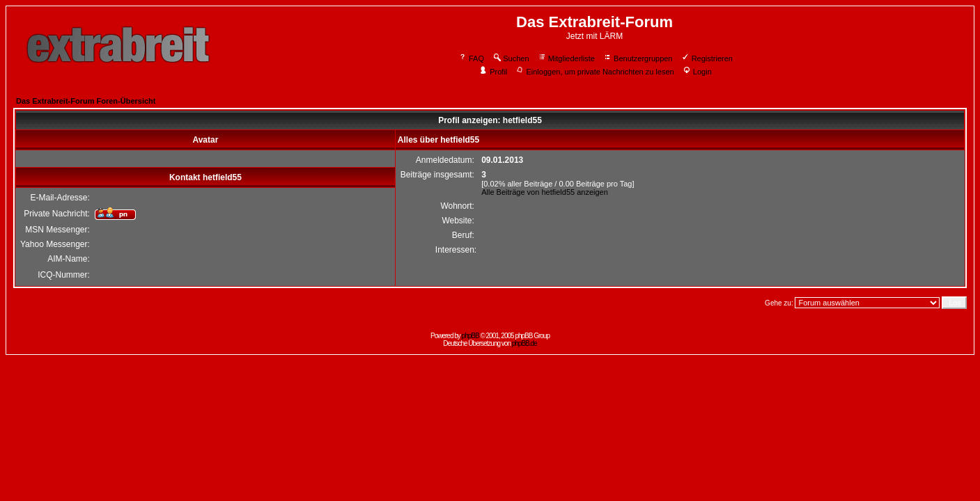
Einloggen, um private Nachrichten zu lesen (594, 72)
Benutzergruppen (638, 58)
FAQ (471, 58)
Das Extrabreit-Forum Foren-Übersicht (86, 101)
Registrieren (707, 58)
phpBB (470, 336)
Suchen (511, 58)
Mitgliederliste (566, 58)
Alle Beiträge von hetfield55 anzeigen (545, 192)
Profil (493, 72)
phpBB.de (524, 343)
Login (697, 72)
